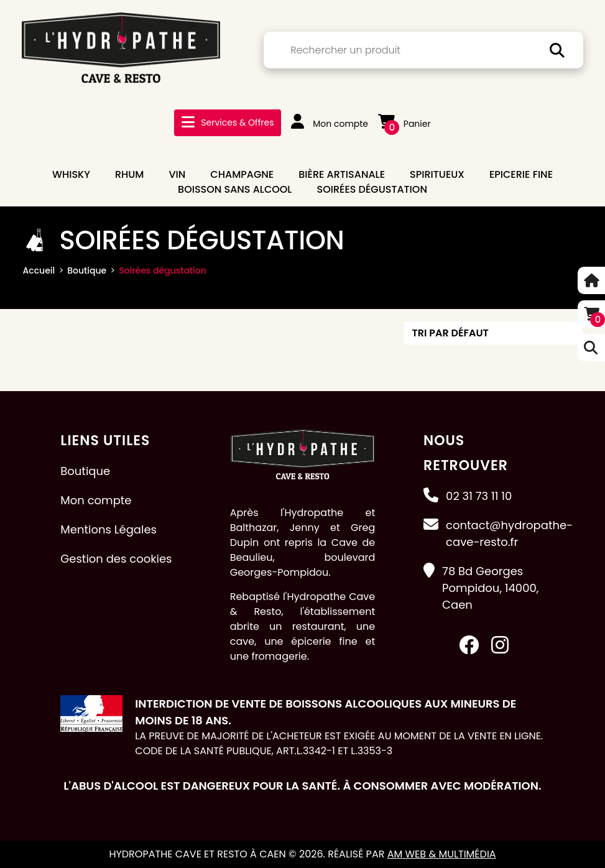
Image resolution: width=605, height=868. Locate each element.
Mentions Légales (109, 529)
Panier (404, 124)
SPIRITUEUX (437, 174)
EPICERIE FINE (521, 174)
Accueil (39, 270)
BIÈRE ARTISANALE (342, 174)
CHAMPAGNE (242, 174)
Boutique (87, 270)
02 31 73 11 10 (479, 496)
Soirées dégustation (372, 189)
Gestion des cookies (116, 559)
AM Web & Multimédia (442, 854)
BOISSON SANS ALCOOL (235, 189)
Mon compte (330, 124)
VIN (177, 174)
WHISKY (71, 174)
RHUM (130, 174)
